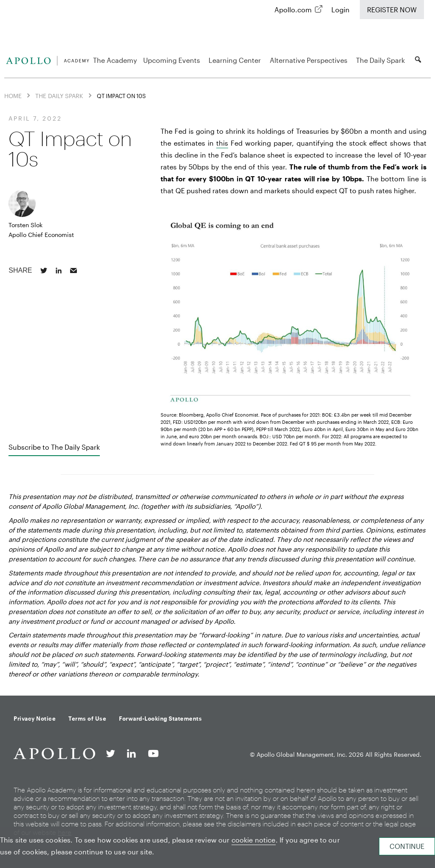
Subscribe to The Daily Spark (54, 447)
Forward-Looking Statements (160, 719)
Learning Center (236, 60)
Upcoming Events (173, 60)
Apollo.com (293, 10)
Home (13, 96)
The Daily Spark (382, 60)
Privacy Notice (35, 719)
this (222, 143)
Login (340, 10)
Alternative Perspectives (310, 60)
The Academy (115, 60)
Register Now (392, 10)
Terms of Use (87, 719)
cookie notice (254, 840)
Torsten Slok (25, 225)
